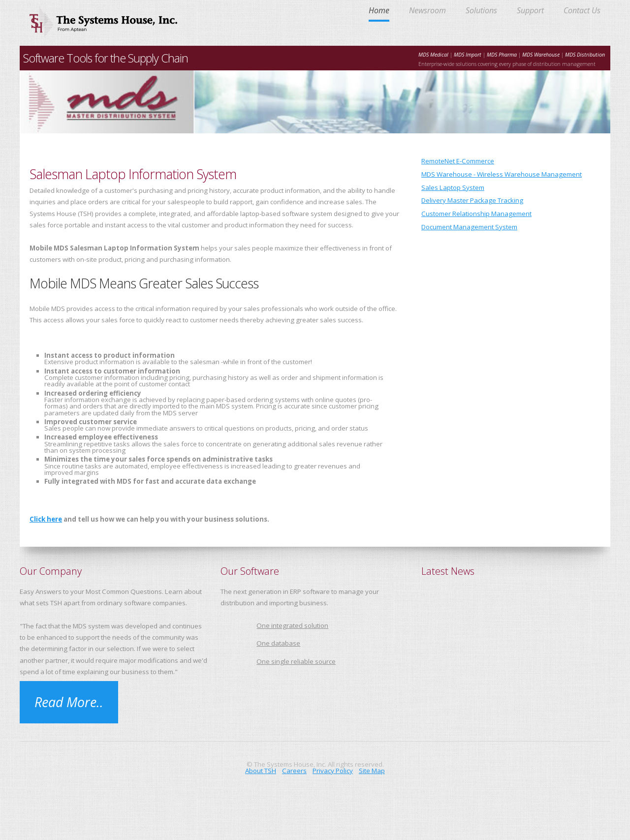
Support (530, 11)
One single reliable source (296, 661)
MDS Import (468, 55)
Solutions (481, 11)
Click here (46, 519)
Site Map (372, 771)
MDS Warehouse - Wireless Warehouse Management (502, 174)
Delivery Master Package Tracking (472, 200)
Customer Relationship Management (476, 214)
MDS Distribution (585, 55)
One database (278, 643)
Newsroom (427, 11)
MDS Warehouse (541, 55)
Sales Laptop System (453, 187)
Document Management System (469, 227)
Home (379, 11)
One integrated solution (292, 625)
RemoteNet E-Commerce (458, 161)
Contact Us (582, 11)
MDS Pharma (502, 55)
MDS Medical (433, 55)
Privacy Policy (333, 771)
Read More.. (69, 702)
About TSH (261, 771)
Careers (294, 771)
